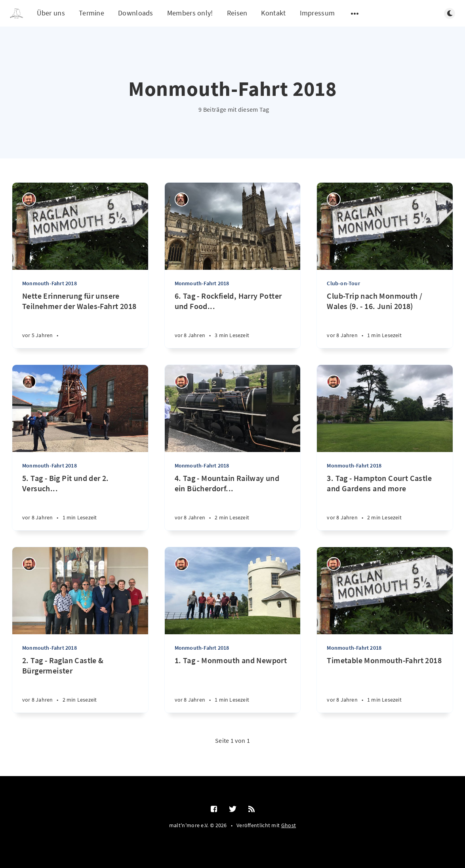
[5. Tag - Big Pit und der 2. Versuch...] (80, 502)
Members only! (190, 13)
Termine (91, 13)
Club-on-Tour (343, 283)
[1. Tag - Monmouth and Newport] (233, 684)
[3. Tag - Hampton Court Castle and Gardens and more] (385, 502)
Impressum (317, 13)
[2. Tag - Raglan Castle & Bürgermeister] (80, 684)
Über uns (51, 13)
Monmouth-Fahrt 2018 (50, 283)
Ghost (289, 825)
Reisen (237, 13)
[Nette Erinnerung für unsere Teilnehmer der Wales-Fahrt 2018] (80, 320)
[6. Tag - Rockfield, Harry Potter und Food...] (233, 320)
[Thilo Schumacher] (182, 199)
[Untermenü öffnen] (355, 13)
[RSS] (252, 809)
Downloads (136, 13)
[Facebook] (214, 809)
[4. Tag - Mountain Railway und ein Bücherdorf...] (233, 502)
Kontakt (273, 13)
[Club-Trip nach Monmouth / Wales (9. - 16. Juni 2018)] (385, 320)
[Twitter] (233, 809)
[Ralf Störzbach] (29, 199)
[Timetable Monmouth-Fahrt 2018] (385, 684)
